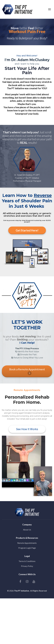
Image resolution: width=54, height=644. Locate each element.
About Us (27, 530)
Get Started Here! (27, 230)
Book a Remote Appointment (27, 371)
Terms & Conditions (27, 561)
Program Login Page (27, 548)
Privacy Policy (27, 566)
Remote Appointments (27, 543)
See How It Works (27, 429)
